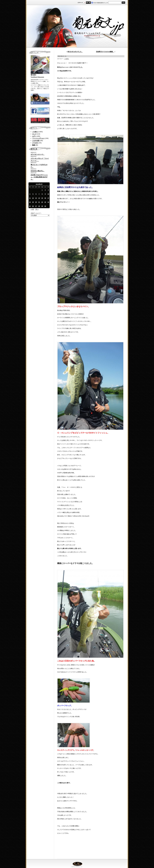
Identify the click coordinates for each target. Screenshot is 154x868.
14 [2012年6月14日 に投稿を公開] (39, 198)
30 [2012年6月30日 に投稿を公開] (45, 206)
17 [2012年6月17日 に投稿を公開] (48, 198)
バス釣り (35, 132)
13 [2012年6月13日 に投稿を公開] (36, 198)
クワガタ (35, 143)
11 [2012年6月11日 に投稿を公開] (30, 198)
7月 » (37, 209)
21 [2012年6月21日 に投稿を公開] (39, 202)
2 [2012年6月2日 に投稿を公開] (45, 190)
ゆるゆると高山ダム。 (38, 171)
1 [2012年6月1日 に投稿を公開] (42, 190)
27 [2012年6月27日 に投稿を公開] (36, 206)
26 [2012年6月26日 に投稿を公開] (33, 206)
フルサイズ (90, 3)
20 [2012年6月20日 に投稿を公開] (36, 202)
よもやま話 (36, 141)
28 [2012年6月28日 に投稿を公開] (39, 206)
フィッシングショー (39, 138)
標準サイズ (85, 3)
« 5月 (32, 209)
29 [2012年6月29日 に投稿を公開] (42, 206)
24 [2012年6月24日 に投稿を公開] (48, 202)
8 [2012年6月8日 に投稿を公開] (42, 194)
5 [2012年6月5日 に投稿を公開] (33, 194)
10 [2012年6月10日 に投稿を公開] (48, 194)
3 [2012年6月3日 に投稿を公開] (48, 190)
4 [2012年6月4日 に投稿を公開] (30, 194)
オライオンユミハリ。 (38, 154)
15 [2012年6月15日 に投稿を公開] (42, 198)
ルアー (34, 136)
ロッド (34, 134)
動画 (34, 145)
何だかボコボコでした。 (75, 52)
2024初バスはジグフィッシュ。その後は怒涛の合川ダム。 (39, 177)
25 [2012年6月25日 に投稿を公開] (30, 206)
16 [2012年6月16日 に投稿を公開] (45, 198)
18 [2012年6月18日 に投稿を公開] (30, 202)
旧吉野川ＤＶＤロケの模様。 (105, 52)
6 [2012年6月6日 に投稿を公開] (36, 194)
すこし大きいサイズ (87, 3)
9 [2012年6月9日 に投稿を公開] (45, 194)
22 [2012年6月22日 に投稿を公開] (42, 202)
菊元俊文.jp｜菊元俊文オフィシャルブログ (77, 26)
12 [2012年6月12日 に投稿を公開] (33, 198)
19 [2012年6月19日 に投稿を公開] (33, 202)
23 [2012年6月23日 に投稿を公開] (45, 202)
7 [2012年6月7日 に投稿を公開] (39, 194)
